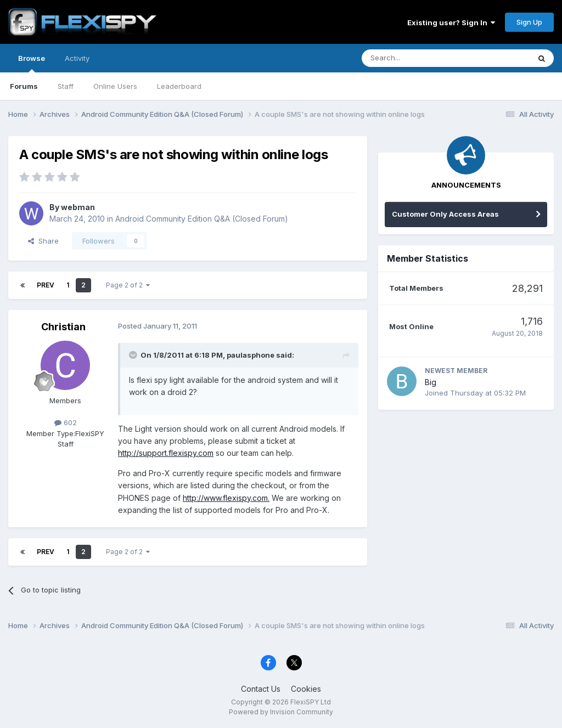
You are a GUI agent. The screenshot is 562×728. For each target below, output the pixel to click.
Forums (24, 86)
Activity (77, 58)
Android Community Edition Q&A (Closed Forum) (202, 219)
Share (43, 241)
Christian (63, 327)
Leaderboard (179, 86)
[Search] (418, 58)
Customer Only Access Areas (445, 214)
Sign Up (529, 22)
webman (78, 207)
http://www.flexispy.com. (226, 498)
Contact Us (261, 689)
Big (431, 382)
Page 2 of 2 (128, 285)
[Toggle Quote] (134, 355)
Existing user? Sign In (451, 22)
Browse (32, 63)
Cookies (306, 689)
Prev (46, 285)
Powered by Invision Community (281, 712)
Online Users (115, 86)
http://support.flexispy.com (166, 453)
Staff (66, 86)
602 (66, 422)
